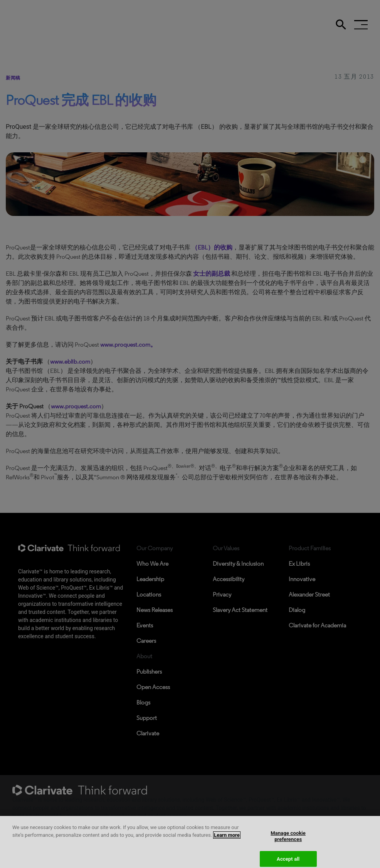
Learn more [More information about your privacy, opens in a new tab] (227, 839)
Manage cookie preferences (288, 840)
